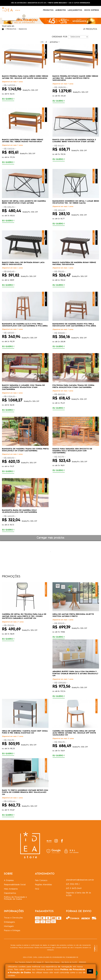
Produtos (11, 29)
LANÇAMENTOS (76, 10)
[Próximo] (55, 42)
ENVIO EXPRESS (92, 10)
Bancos (23, 29)
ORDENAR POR (60, 37)
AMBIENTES (62, 10)
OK (90, 971)
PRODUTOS (49, 10)
